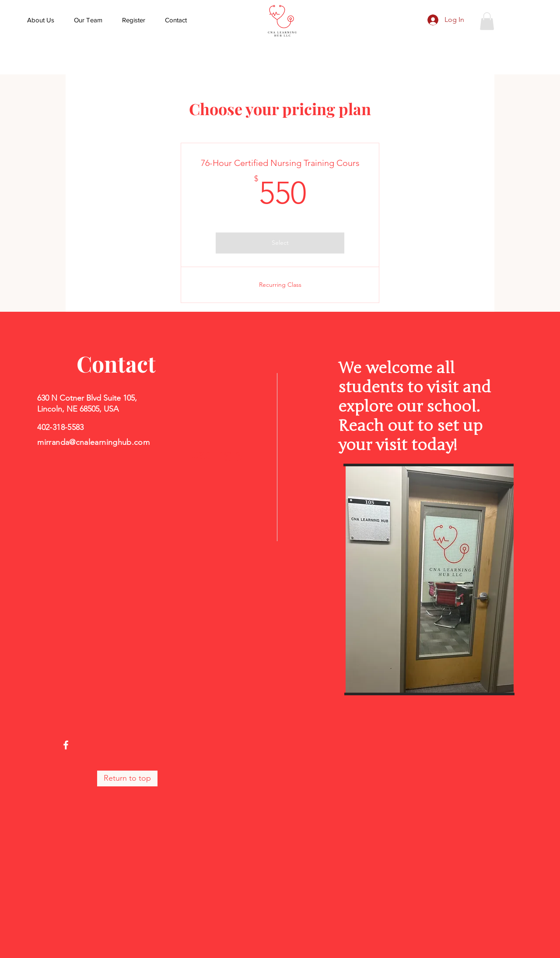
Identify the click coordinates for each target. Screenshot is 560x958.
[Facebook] (66, 745)
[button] (487, 21)
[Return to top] (127, 778)
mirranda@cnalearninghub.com (93, 442)
